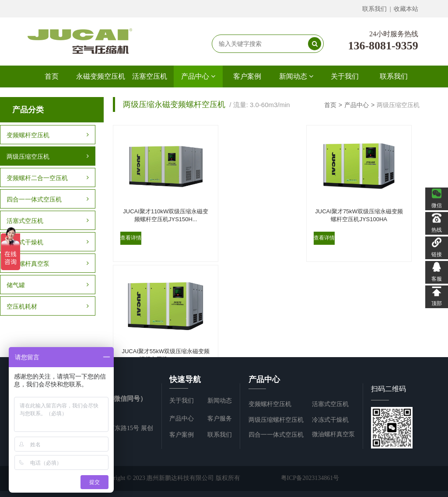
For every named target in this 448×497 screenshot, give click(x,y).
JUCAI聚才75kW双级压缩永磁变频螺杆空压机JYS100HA (262, 210)
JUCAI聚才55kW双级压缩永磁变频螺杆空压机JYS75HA (363, 210)
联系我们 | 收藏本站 (390, 9)
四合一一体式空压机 (48, 199)
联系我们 (394, 76)
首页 (52, 76)
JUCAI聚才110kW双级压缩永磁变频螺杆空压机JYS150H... (162, 210)
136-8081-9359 (383, 46)
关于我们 (345, 76)
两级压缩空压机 (48, 156)
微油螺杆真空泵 (48, 264)
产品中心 (198, 76)
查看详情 (130, 233)
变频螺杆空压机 (48, 135)
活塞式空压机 (48, 221)
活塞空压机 (150, 76)
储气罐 (48, 285)
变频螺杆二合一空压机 (48, 178)
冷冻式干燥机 (48, 242)
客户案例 (247, 76)
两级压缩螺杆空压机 (276, 420)
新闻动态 (296, 76)
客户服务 (220, 419)
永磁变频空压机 (101, 76)
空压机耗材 (48, 306)
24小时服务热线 (394, 34)
